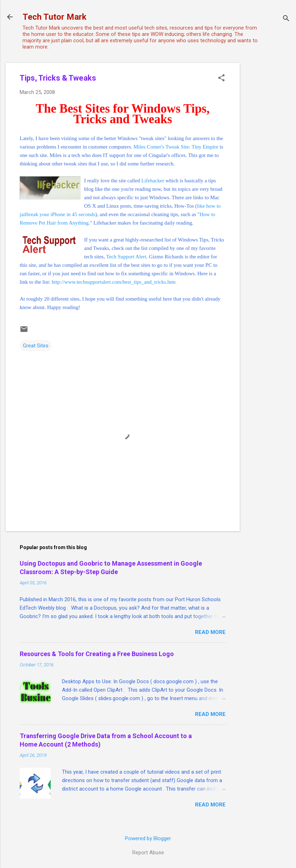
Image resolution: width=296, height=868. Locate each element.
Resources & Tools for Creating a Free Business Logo (97, 654)
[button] (221, 78)
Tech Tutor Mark (55, 17)
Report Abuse (148, 853)
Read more (210, 632)
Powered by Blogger (148, 838)
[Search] (286, 19)
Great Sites (36, 346)
